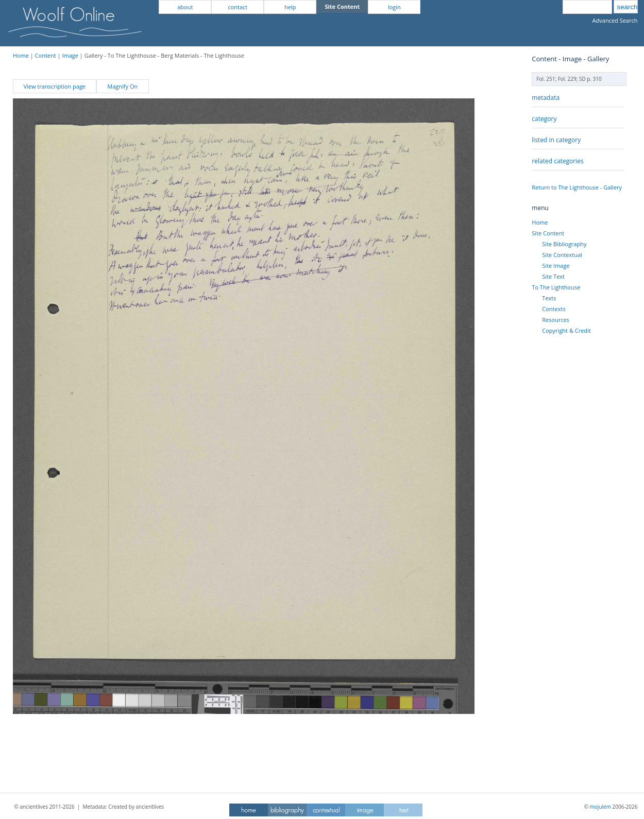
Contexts (554, 309)
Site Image (556, 266)
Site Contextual (562, 255)
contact (238, 7)
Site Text (553, 276)
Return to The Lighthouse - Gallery (577, 187)
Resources (556, 320)
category (544, 119)
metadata (546, 98)
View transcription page (54, 86)
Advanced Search (615, 20)
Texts (549, 298)
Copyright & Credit (566, 330)
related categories (557, 161)
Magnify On (122, 86)
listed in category (556, 140)
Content (46, 55)
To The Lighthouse (556, 287)
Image (70, 55)
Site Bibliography (564, 244)
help (290, 7)
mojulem (600, 807)
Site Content (548, 233)
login (394, 7)
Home (21, 55)
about (185, 7)
